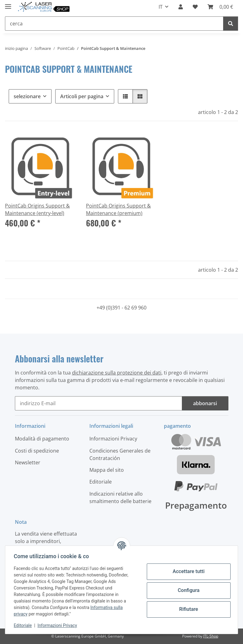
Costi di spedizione (37, 451)
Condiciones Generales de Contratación (120, 454)
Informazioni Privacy (59, 625)
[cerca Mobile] (114, 24)
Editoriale (24, 625)
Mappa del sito (107, 470)
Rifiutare (187, 609)
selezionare (27, 96)
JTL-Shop (211, 636)
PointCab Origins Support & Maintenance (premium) (118, 209)
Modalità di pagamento (42, 439)
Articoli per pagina (82, 96)
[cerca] (231, 24)
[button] (181, 7)
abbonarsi (205, 403)
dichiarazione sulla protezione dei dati (117, 373)
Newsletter (28, 462)
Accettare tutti (187, 571)
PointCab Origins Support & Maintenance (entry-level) (37, 209)
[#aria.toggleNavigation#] (8, 4)
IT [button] (161, 7)
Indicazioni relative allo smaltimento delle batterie (120, 497)
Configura (187, 590)
